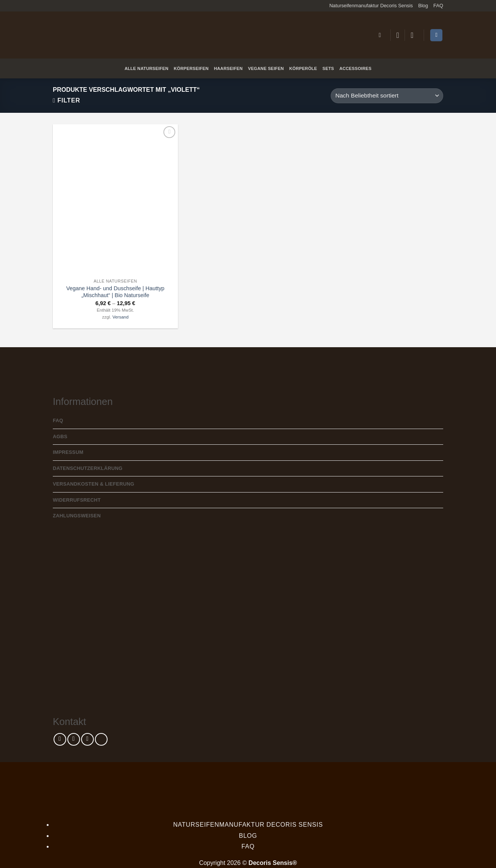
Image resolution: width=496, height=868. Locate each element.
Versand (121, 317)
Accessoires (356, 68)
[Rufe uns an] (101, 739)
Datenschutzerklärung (88, 468)
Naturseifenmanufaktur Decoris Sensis (371, 6)
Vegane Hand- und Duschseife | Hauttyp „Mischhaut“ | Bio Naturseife (115, 292)
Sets (328, 68)
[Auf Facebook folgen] (60, 739)
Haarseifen (228, 68)
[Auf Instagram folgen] (74, 739)
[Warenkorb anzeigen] (436, 35)
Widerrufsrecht (77, 500)
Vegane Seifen (266, 68)
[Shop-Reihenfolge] (387, 96)
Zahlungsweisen (77, 516)
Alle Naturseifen (146, 68)
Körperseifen (191, 68)
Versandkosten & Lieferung (94, 484)
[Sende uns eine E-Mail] (87, 739)
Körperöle (303, 68)
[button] (382, 35)
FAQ (438, 6)
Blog (423, 6)
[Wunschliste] (398, 35)
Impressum (68, 452)
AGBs (60, 436)
